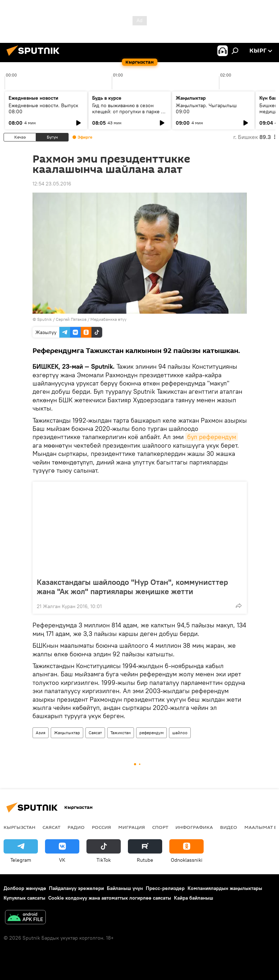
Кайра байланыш (194, 898)
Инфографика (194, 827)
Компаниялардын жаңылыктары (225, 888)
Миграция (132, 827)
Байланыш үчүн (125, 888)
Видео (229, 827)
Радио (76, 827)
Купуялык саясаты (24, 898)
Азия (41, 733)
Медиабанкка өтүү (108, 319)
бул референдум (212, 437)
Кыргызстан (19, 827)
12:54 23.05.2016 (52, 184)
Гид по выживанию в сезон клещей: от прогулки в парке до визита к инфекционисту (129, 111)
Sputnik (44, 319)
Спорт (160, 827)
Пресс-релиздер (165, 888)
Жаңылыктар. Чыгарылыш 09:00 (206, 108)
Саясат (95, 733)
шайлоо (180, 733)
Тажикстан (121, 733)
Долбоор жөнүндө (25, 888)
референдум (151, 733)
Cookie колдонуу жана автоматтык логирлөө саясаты (110, 898)
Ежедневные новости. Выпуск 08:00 (43, 108)
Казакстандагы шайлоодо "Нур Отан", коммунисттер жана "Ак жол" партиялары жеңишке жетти (132, 587)
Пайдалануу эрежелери (76, 888)
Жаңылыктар (67, 733)
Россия (101, 827)
